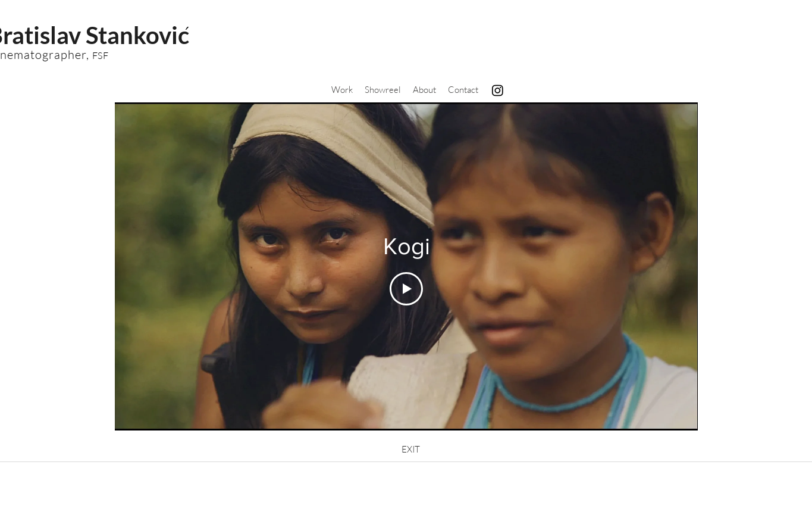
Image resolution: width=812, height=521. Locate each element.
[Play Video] (406, 288)
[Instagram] (498, 90)
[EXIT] (411, 450)
